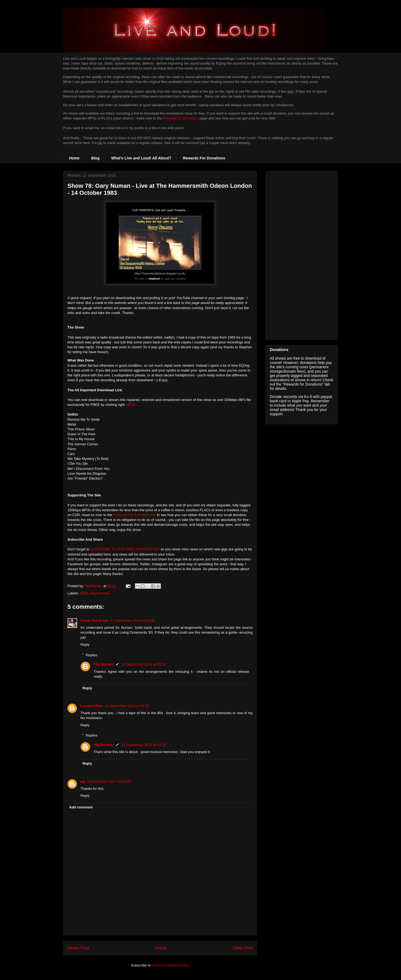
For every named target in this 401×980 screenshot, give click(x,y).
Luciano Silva (92, 706)
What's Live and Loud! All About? (141, 158)
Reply (85, 645)
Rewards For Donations (204, 158)
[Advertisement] (302, 254)
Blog (95, 158)
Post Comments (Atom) (171, 965)
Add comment (81, 807)
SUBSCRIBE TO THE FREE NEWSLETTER (125, 549)
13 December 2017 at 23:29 (109, 782)
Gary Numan (100, 593)
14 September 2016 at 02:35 (127, 706)
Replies (92, 655)
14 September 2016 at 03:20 (144, 745)
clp (83, 782)
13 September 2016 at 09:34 (144, 664)
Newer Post (78, 948)
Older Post (243, 948)
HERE (131, 405)
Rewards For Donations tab (134, 515)
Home (74, 158)
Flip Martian (103, 664)
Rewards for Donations (181, 118)
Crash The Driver (95, 621)
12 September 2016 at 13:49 (133, 621)
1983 (84, 593)
